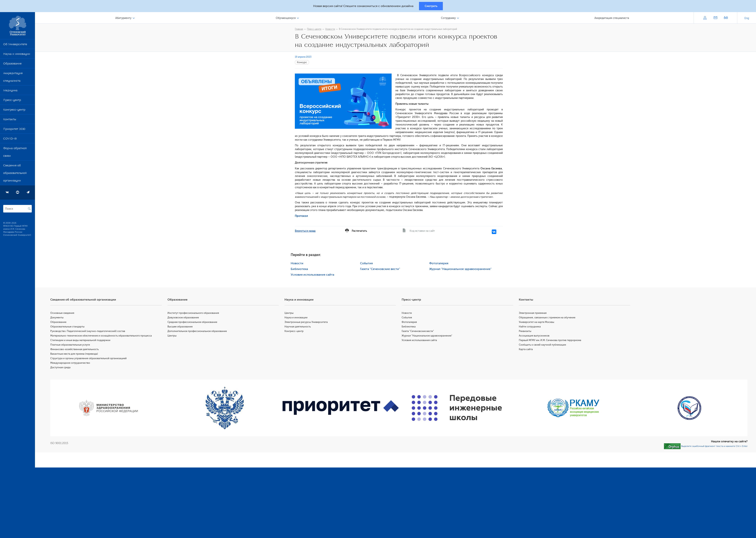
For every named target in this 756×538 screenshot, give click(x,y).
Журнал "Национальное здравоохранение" (461, 270)
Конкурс (303, 63)
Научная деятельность (299, 327)
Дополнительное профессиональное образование (198, 332)
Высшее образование (181, 327)
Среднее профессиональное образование (194, 323)
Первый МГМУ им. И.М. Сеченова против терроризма (551, 341)
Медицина (10, 92)
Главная (300, 30)
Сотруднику (449, 19)
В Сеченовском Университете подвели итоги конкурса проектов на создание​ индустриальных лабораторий (399, 30)
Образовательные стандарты (69, 327)
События (367, 264)
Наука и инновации (17, 55)
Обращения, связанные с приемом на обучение (548, 318)
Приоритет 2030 (14, 130)
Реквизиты (526, 332)
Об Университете (15, 46)
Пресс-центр (12, 101)
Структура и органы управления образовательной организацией (90, 359)
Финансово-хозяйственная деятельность (76, 350)
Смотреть (431, 6)
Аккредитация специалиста (13, 78)
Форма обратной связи (15, 153)
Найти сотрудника (530, 327)
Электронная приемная (533, 314)
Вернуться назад (306, 231)
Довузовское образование (184, 318)
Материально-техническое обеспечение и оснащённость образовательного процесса (103, 336)
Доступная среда (62, 368)
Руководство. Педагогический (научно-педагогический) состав (89, 332)
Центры (173, 336)
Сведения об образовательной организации (15, 174)
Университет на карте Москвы (537, 323)
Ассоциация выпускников (535, 336)
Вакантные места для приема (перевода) (76, 354)
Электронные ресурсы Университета (307, 323)
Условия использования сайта (313, 275)
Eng (747, 19)
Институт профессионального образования (195, 314)
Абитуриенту (125, 19)
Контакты (10, 121)
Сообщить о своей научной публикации (543, 345)
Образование (12, 65)
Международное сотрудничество (72, 363)
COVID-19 (10, 140)
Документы (59, 318)
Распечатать (360, 231)
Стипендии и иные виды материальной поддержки (82, 341)
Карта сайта (526, 350)
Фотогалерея (440, 264)
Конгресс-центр (14, 111)
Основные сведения (64, 314)
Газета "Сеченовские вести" (381, 270)
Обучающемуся (287, 19)
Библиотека (300, 270)
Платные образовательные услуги (72, 345)
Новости (331, 30)
